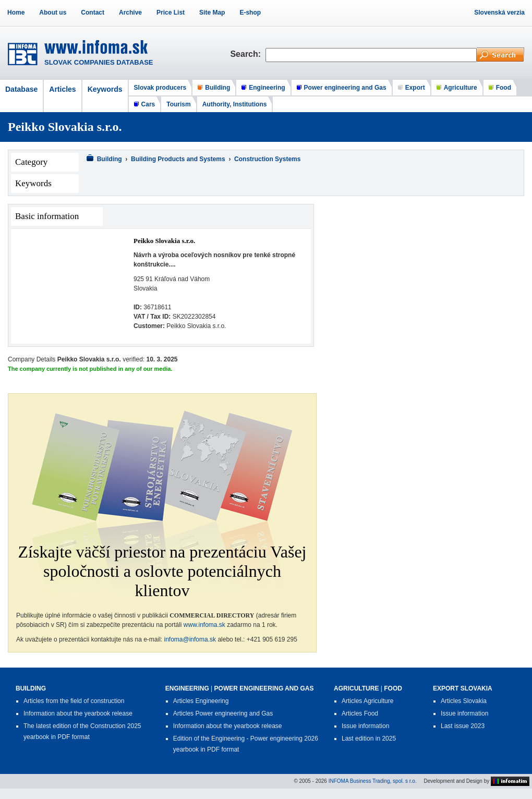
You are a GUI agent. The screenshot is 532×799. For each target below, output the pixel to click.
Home (16, 13)
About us (53, 13)
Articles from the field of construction (74, 701)
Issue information (365, 726)
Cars (148, 104)
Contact (93, 13)
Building (217, 88)
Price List (171, 13)
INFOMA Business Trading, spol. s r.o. (373, 780)
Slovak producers (160, 88)
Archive (130, 13)
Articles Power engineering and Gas (223, 713)
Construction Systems (267, 159)
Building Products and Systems (178, 159)
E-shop (250, 13)
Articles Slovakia (464, 701)
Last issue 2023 (463, 726)
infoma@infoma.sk (190, 639)
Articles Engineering (201, 701)
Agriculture (461, 88)
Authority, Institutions (235, 104)
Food (504, 88)
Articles (62, 89)
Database (21, 89)
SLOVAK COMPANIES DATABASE (99, 62)
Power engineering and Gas (345, 88)
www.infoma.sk (204, 625)
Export (415, 88)
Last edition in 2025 (369, 739)
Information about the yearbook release (78, 713)
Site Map (212, 13)
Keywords (105, 89)
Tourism (178, 104)
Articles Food (360, 713)
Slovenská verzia (499, 13)
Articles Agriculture (367, 701)
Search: (248, 54)
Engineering (267, 88)
